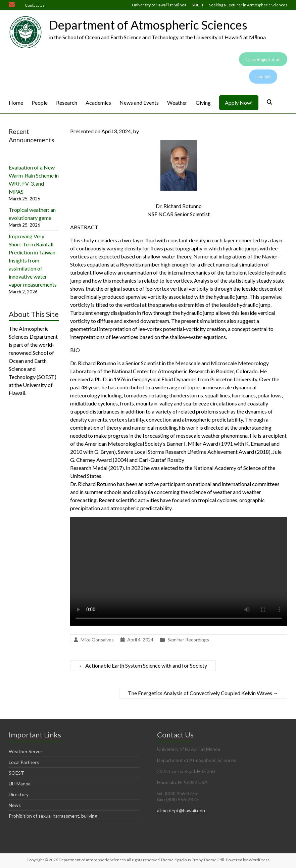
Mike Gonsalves (97, 640)
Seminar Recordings (188, 640)
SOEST (198, 5)
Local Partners (24, 762)
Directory (19, 794)
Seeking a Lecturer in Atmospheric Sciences (248, 5)
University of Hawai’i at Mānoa (159, 5)
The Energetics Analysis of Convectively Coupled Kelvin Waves (203, 693)
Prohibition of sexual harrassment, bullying (53, 816)
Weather (177, 103)
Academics (98, 103)
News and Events (139, 103)
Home (16, 103)
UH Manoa (20, 784)
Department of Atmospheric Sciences (148, 25)
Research (67, 103)
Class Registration (263, 59)
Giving (203, 103)
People (40, 103)
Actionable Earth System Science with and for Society (143, 665)
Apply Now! (239, 103)
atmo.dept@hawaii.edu (181, 810)
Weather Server (26, 751)
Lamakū (263, 77)
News (15, 805)
